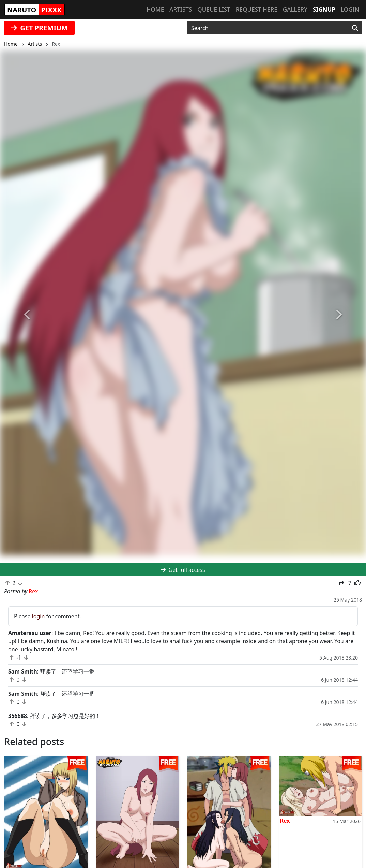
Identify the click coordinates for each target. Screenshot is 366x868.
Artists (181, 9)
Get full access (183, 570)
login (39, 616)
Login (350, 9)
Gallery (295, 9)
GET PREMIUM (39, 28)
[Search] (355, 28)
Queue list (214, 9)
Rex (285, 821)
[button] (27, 315)
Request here (257, 9)
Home (155, 9)
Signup (324, 9)
